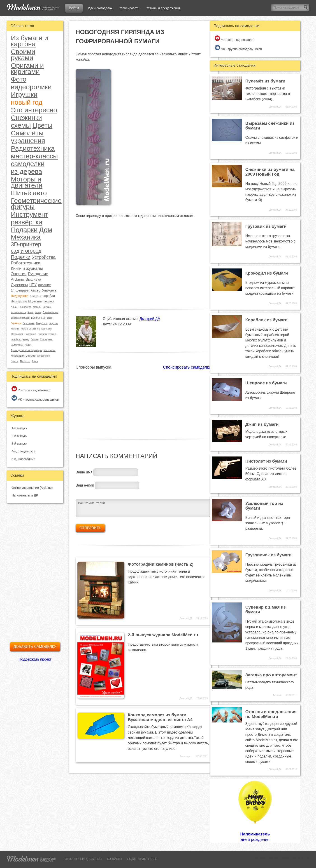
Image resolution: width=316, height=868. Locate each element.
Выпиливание (38, 318)
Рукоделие (38, 274)
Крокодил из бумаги (267, 273)
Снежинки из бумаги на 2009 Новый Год (270, 172)
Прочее (35, 340)
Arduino (17, 279)
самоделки (28, 164)
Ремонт (52, 334)
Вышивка (34, 279)
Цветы (43, 125)
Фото (19, 79)
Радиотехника (33, 148)
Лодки (28, 345)
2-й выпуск (19, 436)
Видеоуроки (20, 296)
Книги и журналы (27, 268)
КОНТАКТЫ (115, 859)
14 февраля (20, 290)
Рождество (42, 323)
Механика (26, 237)
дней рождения (255, 811)
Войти (74, 8)
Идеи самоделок (100, 8)
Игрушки (24, 95)
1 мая (35, 361)
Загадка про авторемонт (271, 675)
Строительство (51, 312)
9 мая (30, 312)
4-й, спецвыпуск (23, 451)
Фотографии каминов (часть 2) (161, 564)
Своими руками (23, 55)
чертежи (49, 301)
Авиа (14, 307)
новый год (27, 102)
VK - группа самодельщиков (35, 398)
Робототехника (26, 263)
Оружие (46, 307)
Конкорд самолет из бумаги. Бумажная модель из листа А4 (160, 717)
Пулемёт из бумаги (265, 81)
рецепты (53, 323)
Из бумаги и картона (29, 41)
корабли (49, 296)
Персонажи (28, 323)
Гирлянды (16, 323)
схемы (21, 125)
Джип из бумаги (262, 424)
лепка (38, 312)
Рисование (30, 334)
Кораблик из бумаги (266, 320)
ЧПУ (33, 285)
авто (40, 193)
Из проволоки (44, 329)
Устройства (44, 257)
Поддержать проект (35, 659)
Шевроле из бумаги (266, 383)
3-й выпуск (19, 444)
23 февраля (46, 340)
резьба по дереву (20, 340)
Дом (46, 230)
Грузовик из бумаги (266, 226)
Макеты (15, 329)
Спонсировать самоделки (187, 367)
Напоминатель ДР (25, 495)
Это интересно (34, 110)
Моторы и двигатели (27, 182)
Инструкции (19, 301)
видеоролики (31, 87)
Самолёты (27, 133)
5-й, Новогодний (23, 459)
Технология (25, 307)
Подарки (24, 230)
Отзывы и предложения (163, 8)
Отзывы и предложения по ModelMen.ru (271, 714)
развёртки (27, 222)
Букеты (15, 361)
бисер (36, 290)
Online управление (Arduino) (32, 488)
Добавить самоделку (35, 647)
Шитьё (21, 193)
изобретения (44, 356)
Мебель (37, 307)
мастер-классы (34, 156)
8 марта (36, 296)
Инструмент (30, 214)
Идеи (50, 318)
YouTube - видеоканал (31, 389)
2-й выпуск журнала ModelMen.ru (163, 635)
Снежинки (26, 118)
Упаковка (49, 290)
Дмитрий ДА (150, 319)
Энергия (19, 274)
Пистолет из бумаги (266, 461)
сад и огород (26, 251)
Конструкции (17, 356)
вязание (44, 285)
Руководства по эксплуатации (26, 350)
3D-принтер (26, 244)
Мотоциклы (50, 350)
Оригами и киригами (27, 68)
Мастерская (17, 334)
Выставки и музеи (20, 318)
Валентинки (17, 345)
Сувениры (19, 285)
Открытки (30, 356)
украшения (28, 141)
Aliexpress (25, 361)
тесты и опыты (28, 329)
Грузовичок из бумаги (268, 555)
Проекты (42, 334)
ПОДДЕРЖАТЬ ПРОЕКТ (143, 859)
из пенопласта (18, 312)
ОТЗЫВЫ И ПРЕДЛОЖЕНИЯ (83, 859)
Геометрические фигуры (36, 204)
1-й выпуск (19, 428)
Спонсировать (129, 8)
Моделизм (35, 301)
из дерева (27, 171)
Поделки (21, 257)
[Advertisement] (143, 402)
